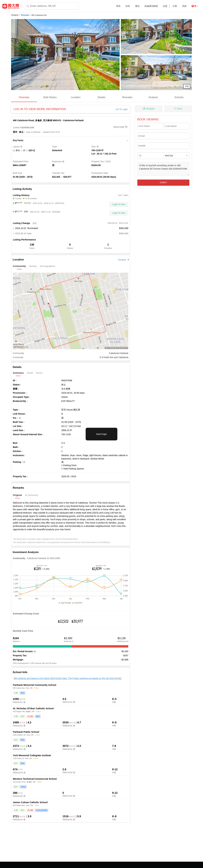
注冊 (175, 6)
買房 (118, 6)
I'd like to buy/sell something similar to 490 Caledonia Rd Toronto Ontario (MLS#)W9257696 (163, 169)
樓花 (137, 6)
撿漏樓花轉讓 (151, 6)
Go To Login (122, 109)
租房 (128, 6)
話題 (165, 6)
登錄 (184, 6)
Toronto (25, 15)
